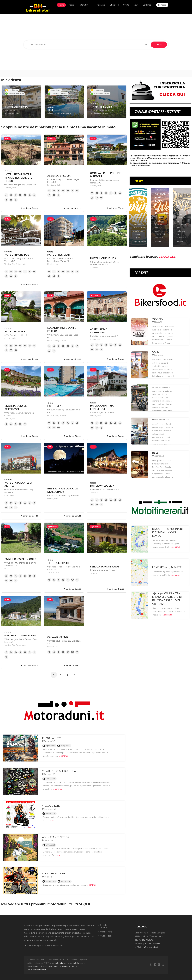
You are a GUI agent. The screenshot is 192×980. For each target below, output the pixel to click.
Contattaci (147, 5)
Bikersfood (114, 5)
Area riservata (106, 932)
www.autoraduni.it (52, 966)
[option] (21, 102)
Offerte (126, 5)
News (136, 5)
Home (61, 5)
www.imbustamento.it (37, 970)
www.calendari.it (69, 966)
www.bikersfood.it (35, 966)
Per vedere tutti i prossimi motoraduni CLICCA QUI (46, 904)
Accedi (162, 5)
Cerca (159, 45)
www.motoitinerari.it (76, 963)
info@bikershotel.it (150, 947)
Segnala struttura (103, 926)
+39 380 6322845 (153, 943)
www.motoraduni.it (58, 963)
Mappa (71, 5)
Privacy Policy (106, 936)
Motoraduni (83, 5)
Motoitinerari (100, 5)
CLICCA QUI (167, 257)
